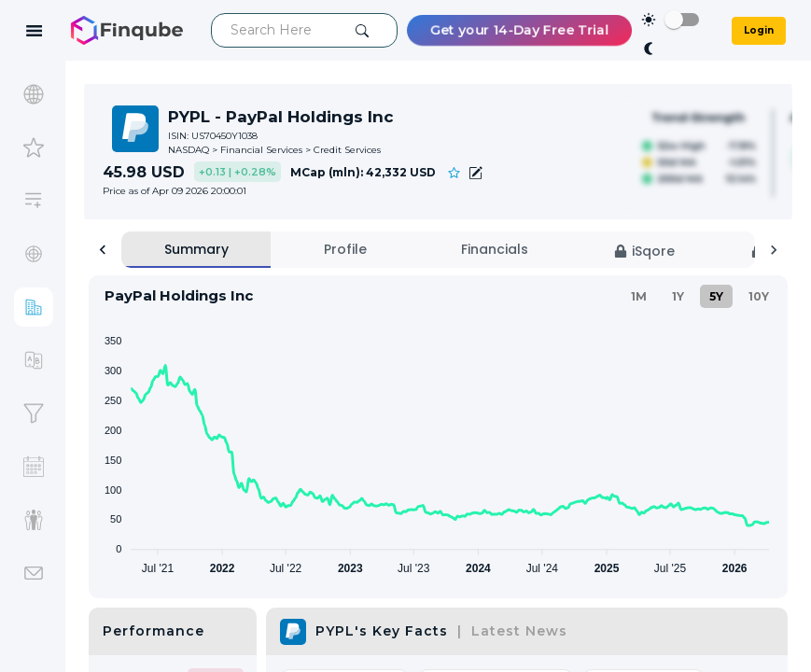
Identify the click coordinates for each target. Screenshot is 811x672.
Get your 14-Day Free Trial (520, 30)
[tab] (196, 250)
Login (759, 30)
